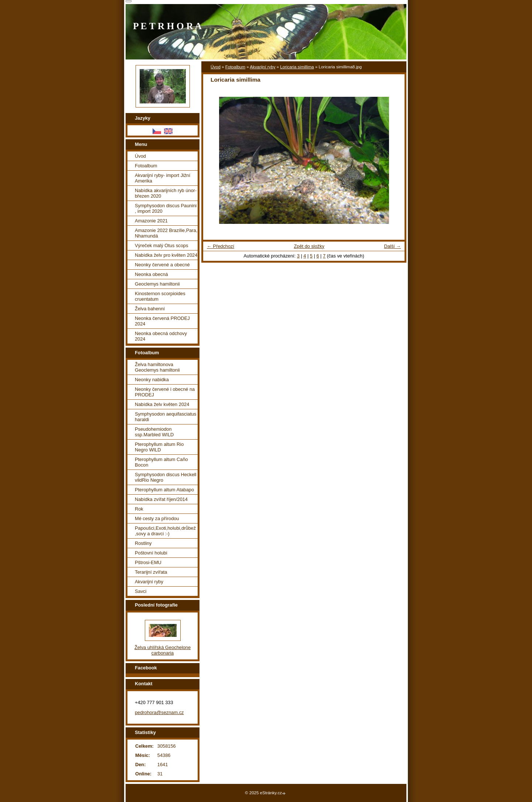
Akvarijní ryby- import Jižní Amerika (163, 178)
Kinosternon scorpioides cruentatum (160, 296)
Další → (392, 246)
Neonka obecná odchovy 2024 (161, 336)
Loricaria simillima (297, 67)
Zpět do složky (309, 246)
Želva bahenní (150, 309)
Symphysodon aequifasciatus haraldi (166, 417)
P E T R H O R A (167, 26)
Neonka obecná (151, 274)
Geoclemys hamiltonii (157, 284)
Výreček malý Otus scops (161, 245)
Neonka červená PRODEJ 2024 (162, 321)
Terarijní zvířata (151, 572)
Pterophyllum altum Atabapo (164, 490)
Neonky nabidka (152, 380)
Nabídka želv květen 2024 (162, 404)
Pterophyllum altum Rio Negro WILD (159, 447)
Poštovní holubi (151, 553)
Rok (139, 509)
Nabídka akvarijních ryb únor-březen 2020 (166, 193)
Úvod (216, 67)
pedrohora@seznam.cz (159, 712)
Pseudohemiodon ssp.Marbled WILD (154, 432)
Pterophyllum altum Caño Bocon (161, 462)
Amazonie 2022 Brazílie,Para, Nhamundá (166, 233)
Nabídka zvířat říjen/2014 (161, 499)
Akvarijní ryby (262, 67)
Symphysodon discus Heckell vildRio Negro (166, 477)
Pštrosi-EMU (148, 562)
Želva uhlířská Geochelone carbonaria (163, 650)
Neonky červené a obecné (162, 265)
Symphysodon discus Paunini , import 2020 (166, 208)
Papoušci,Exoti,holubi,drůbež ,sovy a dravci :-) (165, 531)
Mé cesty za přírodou (157, 518)
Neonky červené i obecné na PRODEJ (165, 392)
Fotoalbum (235, 67)
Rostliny (143, 543)
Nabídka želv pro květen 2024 (166, 255)
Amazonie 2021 (151, 221)
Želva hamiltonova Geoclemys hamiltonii (157, 367)
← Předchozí (221, 246)
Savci (141, 591)
